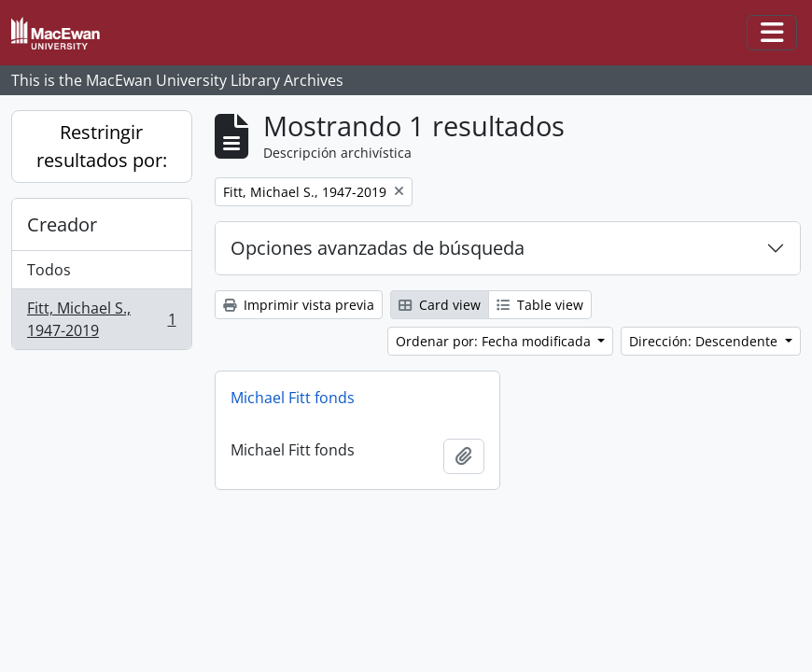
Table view (540, 305)
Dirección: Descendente (705, 341)
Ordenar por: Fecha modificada (495, 341)
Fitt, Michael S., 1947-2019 (101, 319)
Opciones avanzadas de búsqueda (378, 248)
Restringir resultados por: (102, 146)
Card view (440, 305)
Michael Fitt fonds (293, 398)
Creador (62, 224)
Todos (49, 270)
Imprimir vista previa (299, 305)
